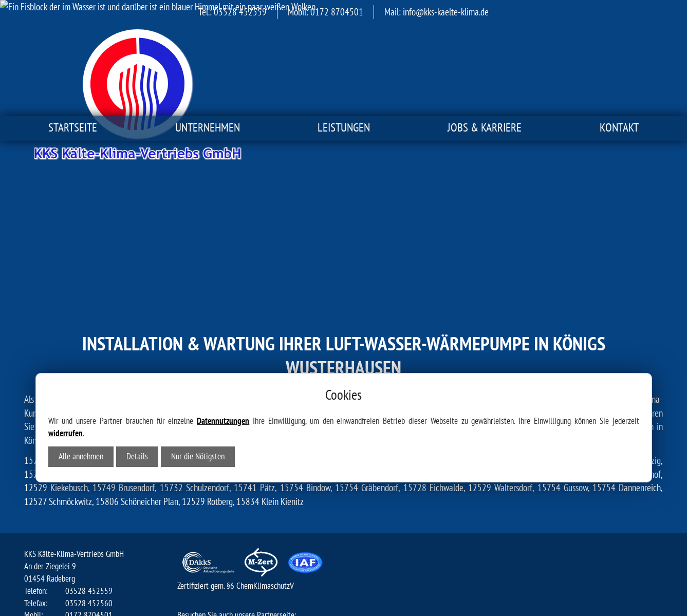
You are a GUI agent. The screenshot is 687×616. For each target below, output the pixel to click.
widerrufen (66, 313)
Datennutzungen (223, 301)
